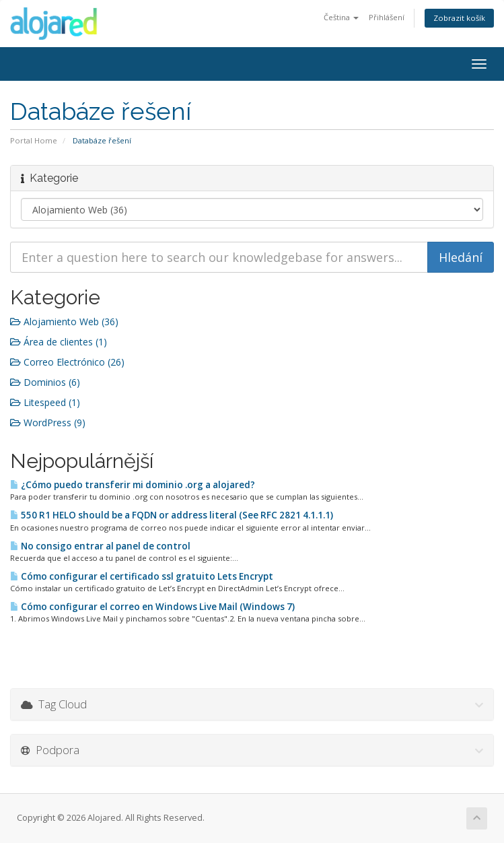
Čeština (341, 17)
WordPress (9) (48, 423)
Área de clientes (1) (59, 342)
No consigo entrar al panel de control (100, 546)
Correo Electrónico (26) (67, 362)
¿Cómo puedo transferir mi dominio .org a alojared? (133, 485)
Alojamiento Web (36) (64, 322)
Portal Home (34, 140)
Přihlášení (387, 17)
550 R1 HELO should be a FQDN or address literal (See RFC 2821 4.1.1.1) (172, 515)
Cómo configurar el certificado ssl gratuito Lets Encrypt (142, 576)
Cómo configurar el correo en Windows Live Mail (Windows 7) (152, 607)
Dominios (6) (45, 382)
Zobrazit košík (459, 18)
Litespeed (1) (45, 402)
